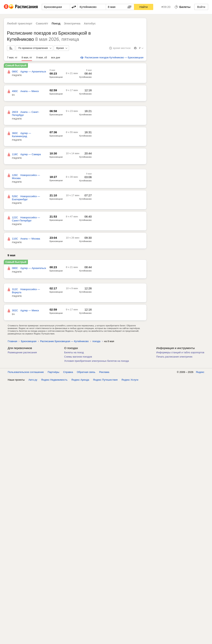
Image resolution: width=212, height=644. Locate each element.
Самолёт (42, 23)
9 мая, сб (42, 57)
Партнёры (53, 372)
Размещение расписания (22, 352)
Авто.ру (33, 380)
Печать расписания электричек (174, 357)
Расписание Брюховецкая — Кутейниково (64, 341)
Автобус (90, 23)
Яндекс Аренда (80, 380)
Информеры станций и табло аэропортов (180, 352)
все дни (56, 57)
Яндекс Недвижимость (54, 380)
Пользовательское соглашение (26, 372)
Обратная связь (86, 372)
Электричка (72, 23)
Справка (68, 372)
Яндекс (200, 372)
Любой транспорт (20, 23)
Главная (12, 341)
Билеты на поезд (74, 352)
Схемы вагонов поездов (78, 357)
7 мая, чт (12, 57)
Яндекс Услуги (130, 380)
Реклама (104, 372)
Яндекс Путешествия (105, 380)
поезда (96, 341)
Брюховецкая (29, 341)
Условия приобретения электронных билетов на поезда (97, 361)
